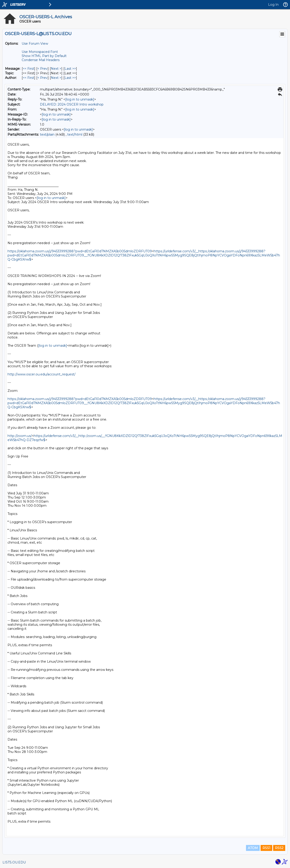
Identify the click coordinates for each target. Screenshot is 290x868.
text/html (75, 134)
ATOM (253, 848)
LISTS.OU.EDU (14, 862)
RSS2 (279, 848)
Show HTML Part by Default (44, 56)
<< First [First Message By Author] (28, 78)
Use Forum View (35, 44)
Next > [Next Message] (56, 69)
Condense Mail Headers (41, 60)
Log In (273, 5)
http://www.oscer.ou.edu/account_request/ (41, 374)
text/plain (47, 134)
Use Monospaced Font (40, 52)
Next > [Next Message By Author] (56, 78)
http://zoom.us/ (20, 436)
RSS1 (266, 848)
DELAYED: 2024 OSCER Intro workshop (72, 104)
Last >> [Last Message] (70, 69)
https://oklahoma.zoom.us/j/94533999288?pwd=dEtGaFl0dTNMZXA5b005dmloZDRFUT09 (80, 251)
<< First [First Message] (28, 69)
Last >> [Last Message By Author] (70, 78)
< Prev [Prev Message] (43, 69)
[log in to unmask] (80, 99)
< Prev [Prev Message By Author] (43, 78)
